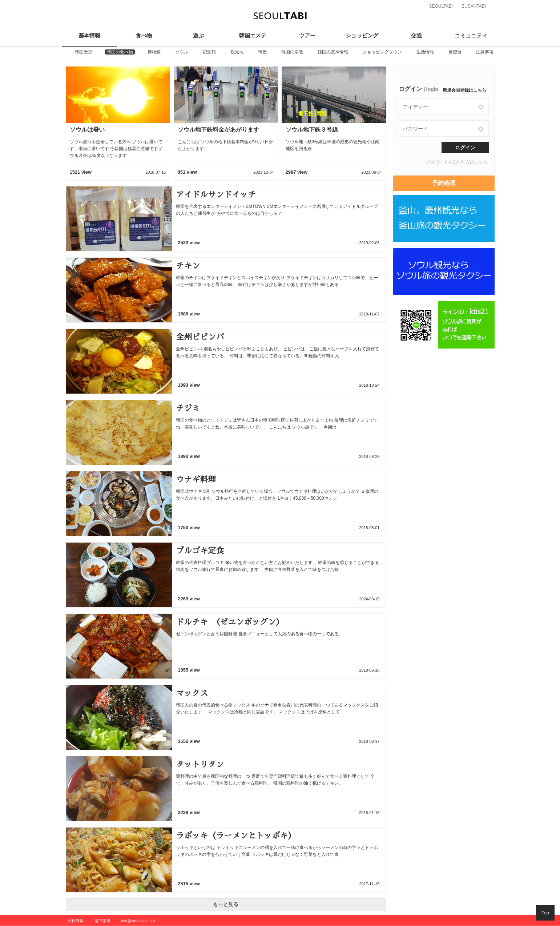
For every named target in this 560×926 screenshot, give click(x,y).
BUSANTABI (474, 6)
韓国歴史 (84, 52)
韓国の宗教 (292, 52)
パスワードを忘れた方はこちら (457, 162)
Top (545, 913)
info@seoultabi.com (138, 921)
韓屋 (262, 52)
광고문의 (102, 921)
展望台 (455, 52)
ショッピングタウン (382, 52)
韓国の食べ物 (120, 52)
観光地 (237, 52)
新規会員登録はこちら (464, 90)
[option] (84, 52)
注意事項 (485, 52)
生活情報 (425, 52)
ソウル (182, 52)
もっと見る (226, 904)
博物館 (154, 52)
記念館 (209, 52)
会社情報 (76, 921)
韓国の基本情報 (333, 52)
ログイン (465, 148)
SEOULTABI (441, 6)
